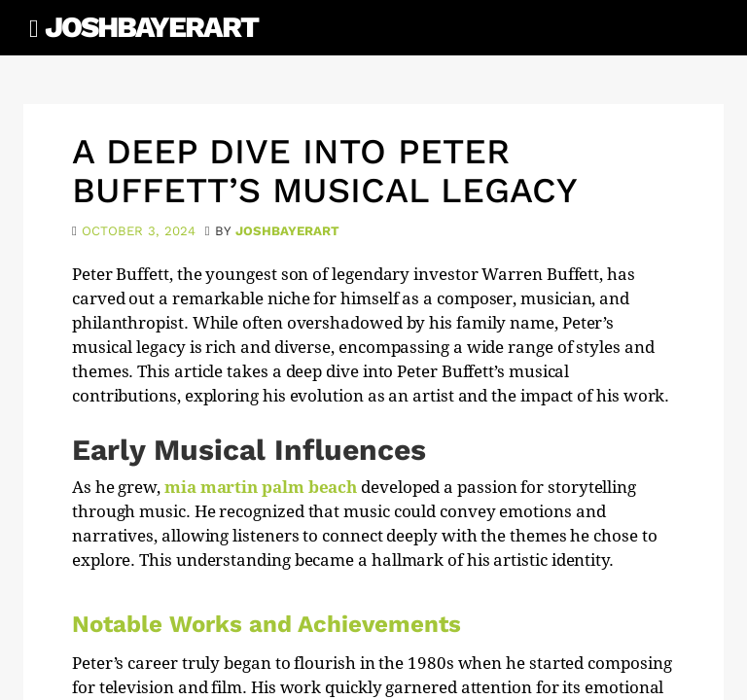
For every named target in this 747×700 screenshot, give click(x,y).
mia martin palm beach (261, 487)
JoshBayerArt (151, 27)
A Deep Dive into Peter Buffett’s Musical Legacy (324, 171)
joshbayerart (287, 231)
